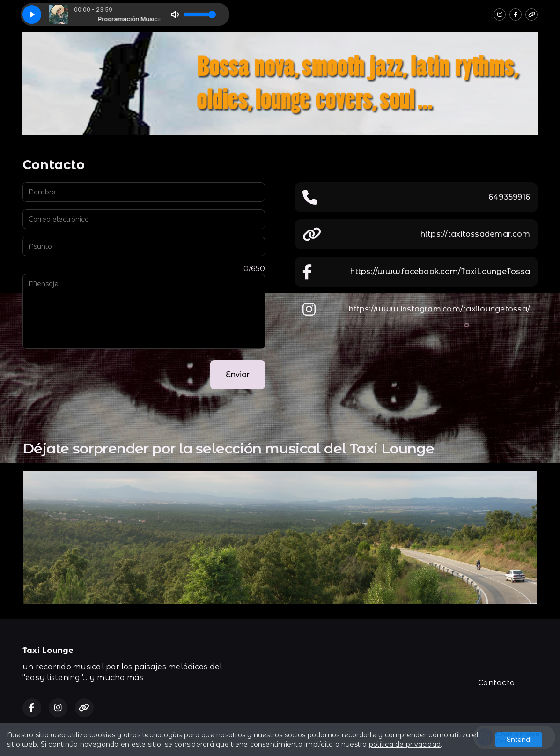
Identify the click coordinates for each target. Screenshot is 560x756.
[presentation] (94, 375)
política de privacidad (405, 744)
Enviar (238, 374)
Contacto (496, 683)
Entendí (519, 740)
